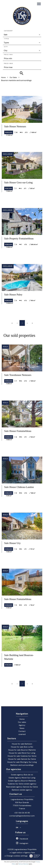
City (6, 47)
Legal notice (17, 853)
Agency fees (30, 853)
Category (8, 31)
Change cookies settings (17, 856)
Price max (9, 63)
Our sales (13, 77)
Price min (8, 55)
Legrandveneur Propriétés (22, 799)
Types (7, 39)
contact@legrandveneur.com (22, 816)
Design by (34, 856)
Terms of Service (23, 864)
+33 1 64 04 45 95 (22, 813)
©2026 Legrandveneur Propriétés (22, 849)
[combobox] (22, 35)
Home (3, 77)
